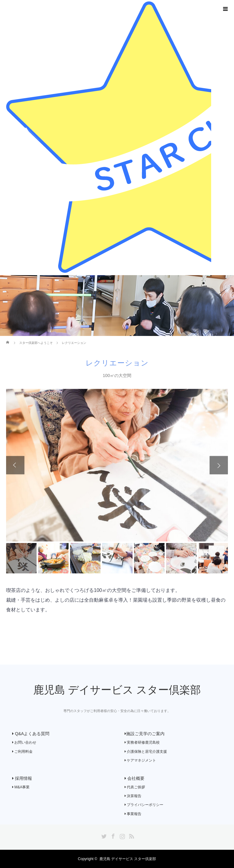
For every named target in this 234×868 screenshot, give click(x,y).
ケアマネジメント (140, 760)
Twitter (103, 835)
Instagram (122, 835)
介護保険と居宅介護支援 (146, 752)
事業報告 (133, 814)
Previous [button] (15, 465)
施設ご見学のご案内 (145, 734)
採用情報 (22, 778)
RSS (131, 835)
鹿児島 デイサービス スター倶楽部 (117, 690)
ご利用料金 (22, 752)
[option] (117, 465)
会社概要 (135, 778)
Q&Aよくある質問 (31, 734)
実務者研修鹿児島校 (142, 742)
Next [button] (219, 465)
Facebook (112, 835)
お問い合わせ (24, 742)
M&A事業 (21, 787)
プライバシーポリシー (144, 805)
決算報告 (133, 796)
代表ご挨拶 (135, 787)
